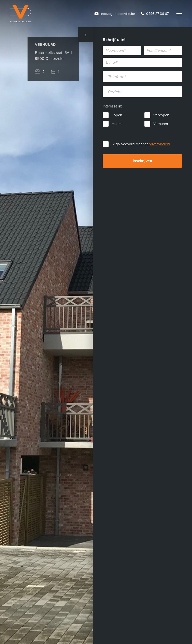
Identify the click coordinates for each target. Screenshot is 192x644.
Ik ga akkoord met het (141, 144)
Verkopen (161, 115)
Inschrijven (142, 161)
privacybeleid (159, 144)
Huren (117, 124)
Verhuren (161, 124)
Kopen (117, 115)
